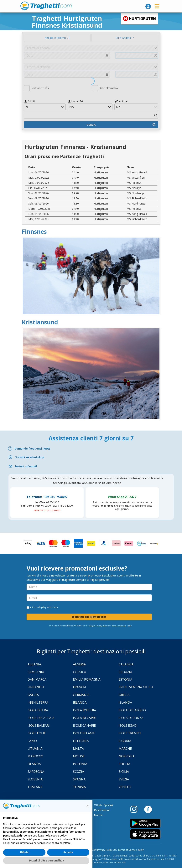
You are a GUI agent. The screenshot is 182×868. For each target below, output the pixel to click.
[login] (148, 7)
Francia (80, 687)
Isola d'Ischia (85, 710)
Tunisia (79, 787)
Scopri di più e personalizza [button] (46, 861)
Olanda (34, 764)
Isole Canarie (84, 725)
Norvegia (127, 756)
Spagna (79, 779)
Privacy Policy (105, 850)
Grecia (124, 695)
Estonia (125, 679)
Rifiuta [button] (24, 852)
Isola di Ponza (131, 718)
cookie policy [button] (59, 836)
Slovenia (35, 779)
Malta (78, 748)
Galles (33, 695)
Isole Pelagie (84, 733)
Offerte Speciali (103, 805)
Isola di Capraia (41, 718)
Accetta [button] (68, 852)
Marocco (35, 756)
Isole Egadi (128, 725)
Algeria (79, 664)
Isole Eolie (37, 733)
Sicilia (124, 772)
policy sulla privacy (49, 607)
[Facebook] (148, 809)
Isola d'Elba (38, 710)
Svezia (124, 779)
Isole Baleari (39, 725)
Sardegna (36, 772)
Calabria (126, 664)
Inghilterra (38, 702)
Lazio (32, 741)
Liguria (125, 741)
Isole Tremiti (130, 733)
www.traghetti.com (46, 6)
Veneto (125, 787)
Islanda (125, 702)
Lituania (35, 748)
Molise (79, 756)
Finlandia (36, 687)
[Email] (91, 466)
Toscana (35, 787)
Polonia (80, 764)
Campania (36, 672)
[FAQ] (91, 448)
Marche (125, 748)
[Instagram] (136, 809)
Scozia (79, 772)
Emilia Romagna (87, 679)
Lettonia (81, 741)
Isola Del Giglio (132, 710)
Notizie (98, 815)
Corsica (80, 672)
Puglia (124, 764)
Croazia (125, 672)
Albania (34, 664)
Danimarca (37, 679)
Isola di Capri (84, 718)
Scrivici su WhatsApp (30, 457)
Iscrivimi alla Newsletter (89, 617)
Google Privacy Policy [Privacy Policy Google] (98, 626)
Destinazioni (102, 810)
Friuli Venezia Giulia (136, 687)
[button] (87, 806)
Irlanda (80, 702)
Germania (81, 695)
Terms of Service (119, 626)
